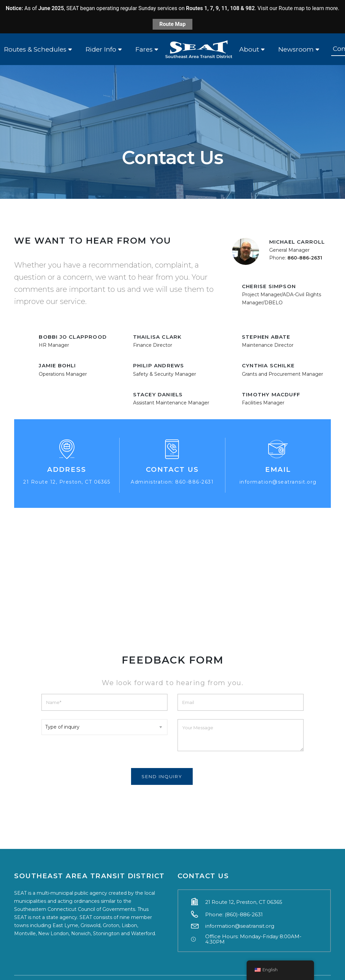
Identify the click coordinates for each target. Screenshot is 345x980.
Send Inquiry (162, 776)
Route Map (172, 24)
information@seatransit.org (278, 482)
